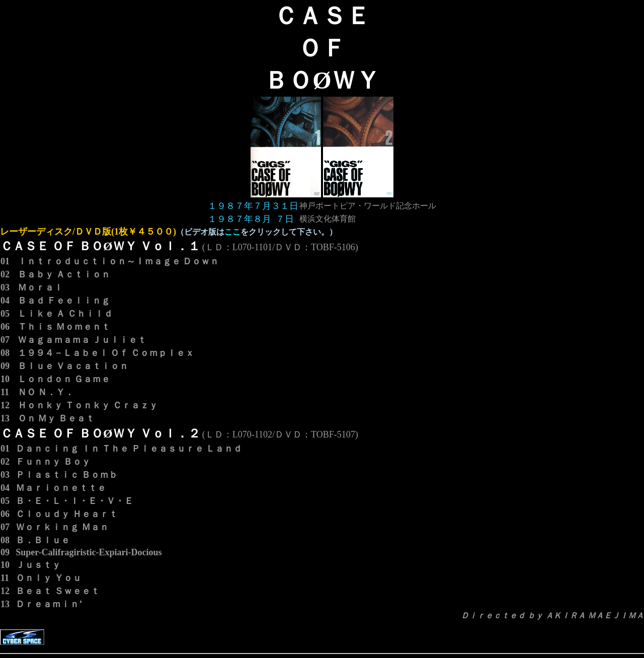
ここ (232, 232)
